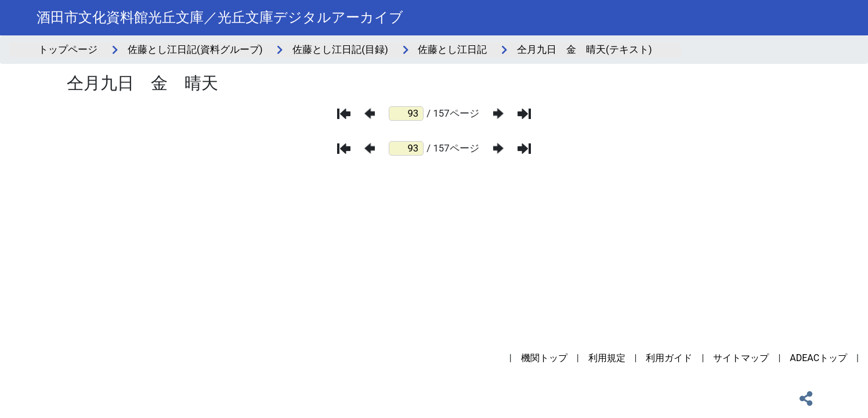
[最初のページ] (344, 114)
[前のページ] (370, 113)
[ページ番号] (406, 113)
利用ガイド (669, 358)
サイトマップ (741, 358)
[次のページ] (498, 113)
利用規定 (607, 358)
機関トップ (544, 358)
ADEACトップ (818, 358)
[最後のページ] (524, 114)
